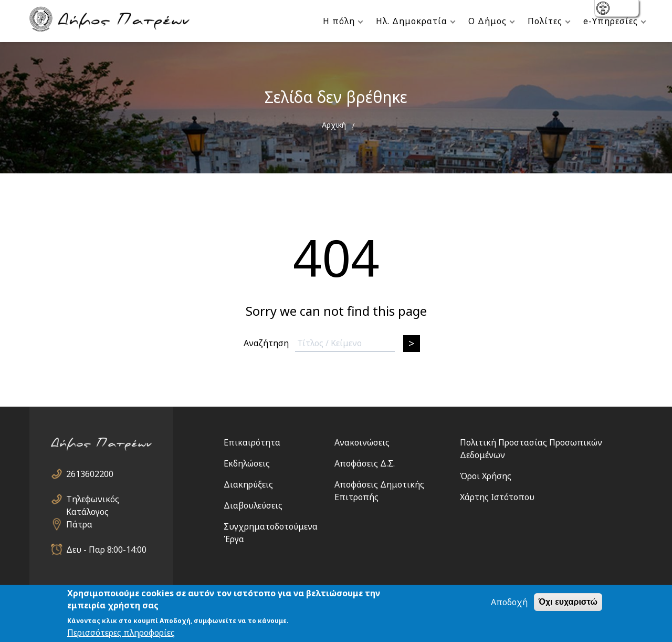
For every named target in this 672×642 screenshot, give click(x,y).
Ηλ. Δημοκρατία (412, 21)
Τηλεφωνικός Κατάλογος (93, 499)
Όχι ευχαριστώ (568, 602)
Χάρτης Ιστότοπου (497, 497)
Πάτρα (79, 524)
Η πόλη (339, 21)
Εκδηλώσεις (247, 463)
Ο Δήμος (487, 21)
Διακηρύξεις (248, 484)
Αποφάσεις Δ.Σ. (365, 463)
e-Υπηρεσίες (611, 21)
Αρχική (334, 125)
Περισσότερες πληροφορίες (121, 633)
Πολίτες (545, 21)
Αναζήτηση (266, 343)
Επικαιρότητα (252, 442)
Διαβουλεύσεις (253, 505)
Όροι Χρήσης (486, 476)
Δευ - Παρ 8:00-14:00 (106, 550)
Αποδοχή (509, 603)
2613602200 (90, 474)
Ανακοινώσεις (362, 442)
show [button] (604, 9)
